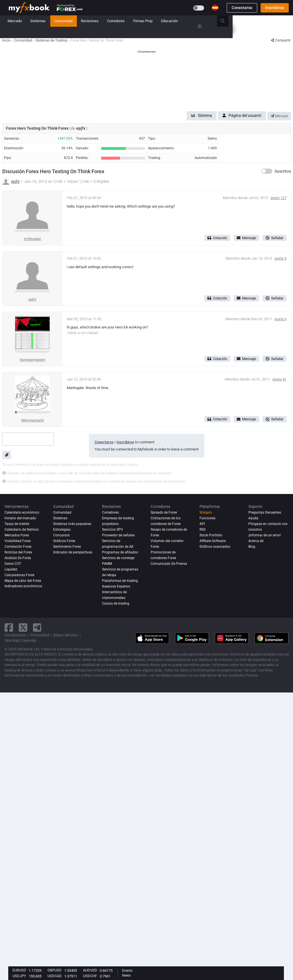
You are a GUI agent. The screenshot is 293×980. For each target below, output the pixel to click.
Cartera (32, 21)
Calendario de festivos (22, 530)
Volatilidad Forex (18, 541)
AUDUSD (90, 970)
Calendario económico (22, 512)
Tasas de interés (17, 524)
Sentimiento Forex (67, 547)
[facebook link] (9, 628)
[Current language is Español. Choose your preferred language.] (215, 8)
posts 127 (279, 198)
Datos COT (13, 564)
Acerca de (256, 541)
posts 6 (280, 319)
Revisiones (150, 21)
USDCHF (90, 976)
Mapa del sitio (66, 635)
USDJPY (19, 976)
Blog (252, 547)
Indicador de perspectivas (73, 552)
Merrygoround (32, 420)
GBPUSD (55, 970)
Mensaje (279, 116)
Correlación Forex (18, 547)
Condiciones (15, 635)
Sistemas (99, 21)
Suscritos (283, 171)
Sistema (202, 115)
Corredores (176, 21)
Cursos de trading (116, 603)
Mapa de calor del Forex (23, 581)
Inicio (13, 21)
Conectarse (242, 8)
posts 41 (280, 379)
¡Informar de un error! (265, 535)
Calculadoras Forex (19, 575)
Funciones (207, 518)
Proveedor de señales (118, 535)
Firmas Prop (203, 21)
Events (127, 971)
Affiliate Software (213, 541)
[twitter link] (23, 628)
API (202, 524)
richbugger (32, 239)
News (126, 975)
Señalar (275, 238)
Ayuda (253, 518)
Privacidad (40, 635)
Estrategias (62, 530)
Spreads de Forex (164, 512)
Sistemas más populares (72, 524)
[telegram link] (37, 628)
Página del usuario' (242, 115)
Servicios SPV (113, 530)
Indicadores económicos (23, 586)
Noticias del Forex (18, 552)
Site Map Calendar (21, 640)
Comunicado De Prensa (169, 564)
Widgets (206, 512)
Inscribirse (275, 8)
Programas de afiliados (120, 552)
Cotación (217, 238)
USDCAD (55, 976)
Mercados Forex (17, 535)
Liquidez (11, 569)
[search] (286, 21)
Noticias (53, 21)
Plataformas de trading (120, 581)
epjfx (81, 128)
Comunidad (124, 21)
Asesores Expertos (116, 586)
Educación (230, 21)
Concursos (17, 32)
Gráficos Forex (64, 541)
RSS (202, 530)
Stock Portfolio (211, 535)
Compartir (281, 40)
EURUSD (19, 970)
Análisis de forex (18, 558)
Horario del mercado (20, 518)
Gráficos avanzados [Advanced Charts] (215, 547)
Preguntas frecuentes (265, 512)
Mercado (75, 21)
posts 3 (280, 258)
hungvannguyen (33, 360)
